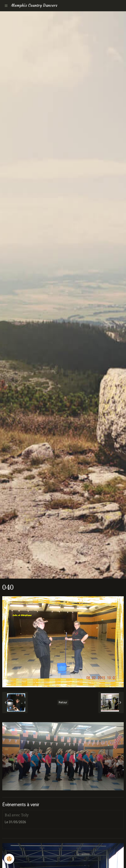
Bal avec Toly (17, 815)
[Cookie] (9, 859)
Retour (63, 702)
